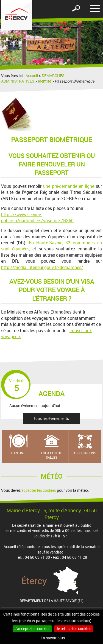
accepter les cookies (39, 490)
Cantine (18, 453)
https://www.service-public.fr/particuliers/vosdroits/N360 (37, 218)
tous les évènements (51, 418)
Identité (44, 81)
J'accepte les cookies (32, 629)
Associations (85, 453)
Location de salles (51, 455)
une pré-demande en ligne (69, 186)
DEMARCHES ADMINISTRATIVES (33, 78)
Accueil (32, 76)
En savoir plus (53, 638)
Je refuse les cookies (73, 629)
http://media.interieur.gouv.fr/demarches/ (42, 267)
